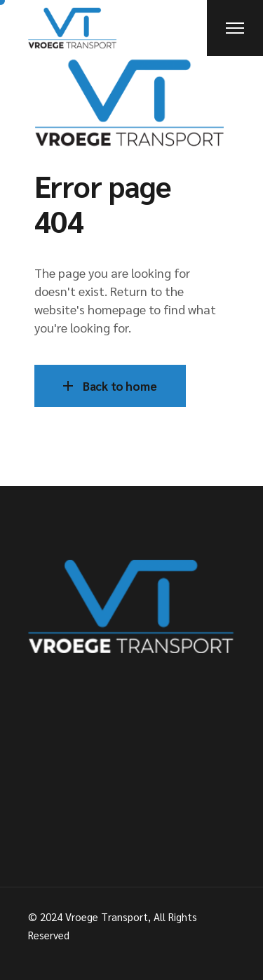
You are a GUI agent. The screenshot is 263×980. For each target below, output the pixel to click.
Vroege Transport (107, 917)
